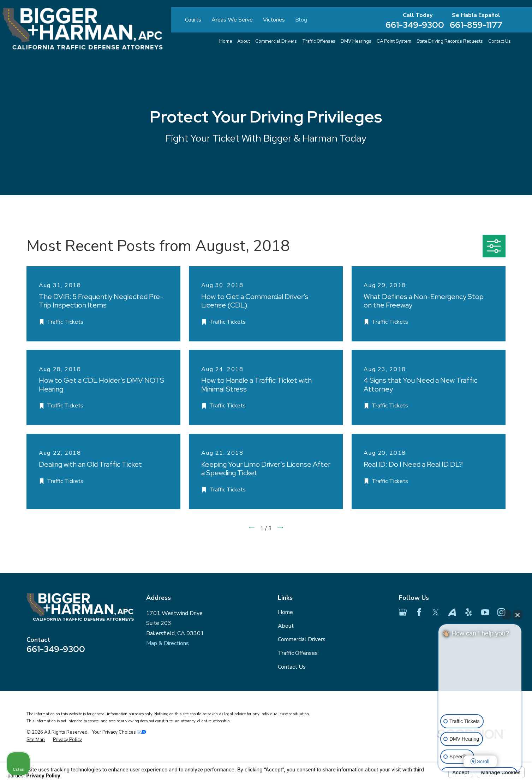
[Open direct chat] (507, 615)
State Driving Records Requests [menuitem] (450, 41)
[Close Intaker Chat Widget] (518, 615)
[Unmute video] (480, 686)
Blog (301, 20)
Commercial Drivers (302, 639)
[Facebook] (419, 612)
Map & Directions (168, 643)
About (286, 626)
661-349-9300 (415, 25)
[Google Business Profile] (403, 612)
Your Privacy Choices (119, 732)
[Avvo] (452, 612)
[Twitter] (436, 612)
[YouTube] (485, 612)
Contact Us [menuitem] (500, 41)
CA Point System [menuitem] (394, 41)
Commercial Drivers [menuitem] (276, 41)
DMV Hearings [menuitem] (356, 41)
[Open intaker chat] (450, 775)
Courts (193, 20)
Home (285, 612)
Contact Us (292, 667)
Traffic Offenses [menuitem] (319, 41)
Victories (274, 20)
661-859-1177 (476, 25)
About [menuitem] (244, 41)
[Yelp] (468, 612)
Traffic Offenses (298, 653)
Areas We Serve (232, 20)
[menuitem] (36, 740)
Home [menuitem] (226, 41)
